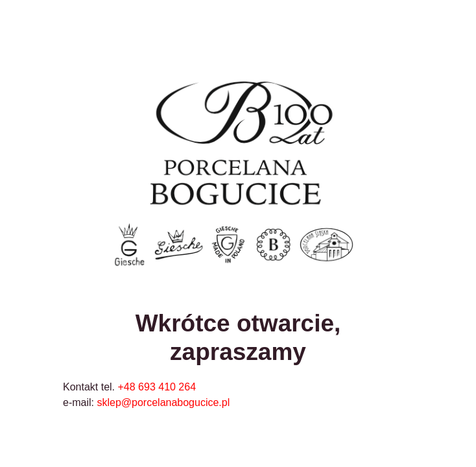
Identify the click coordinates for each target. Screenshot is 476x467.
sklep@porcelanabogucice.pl (163, 402)
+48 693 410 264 (157, 387)
